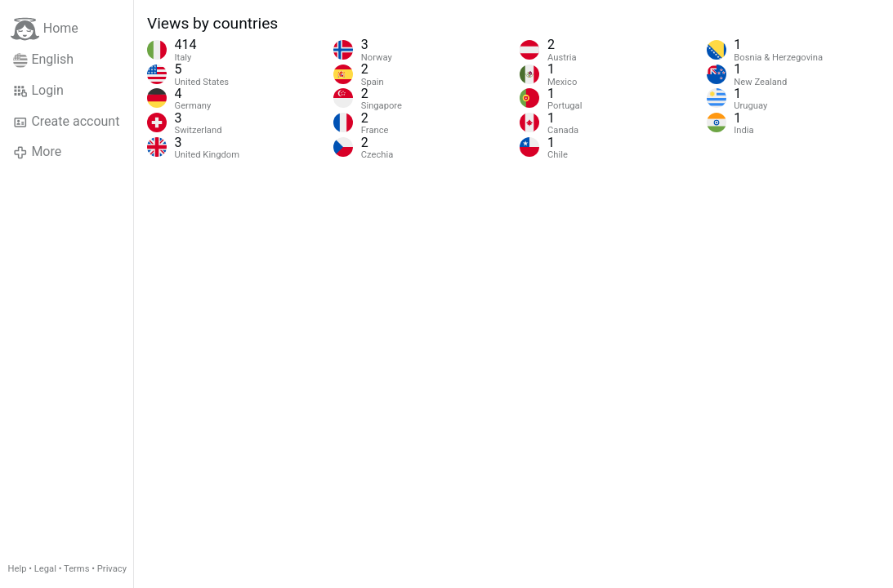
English (43, 60)
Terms (76, 569)
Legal (45, 569)
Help (18, 569)
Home (45, 29)
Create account (66, 122)
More (37, 152)
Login (38, 91)
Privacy (112, 569)
